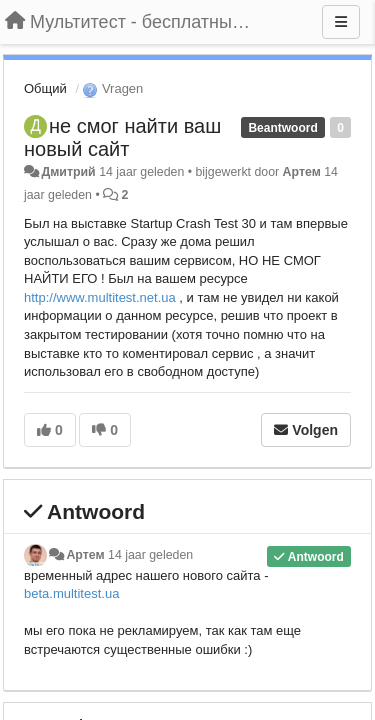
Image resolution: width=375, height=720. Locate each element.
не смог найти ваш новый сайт (122, 137)
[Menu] (341, 22)
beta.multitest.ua (71, 593)
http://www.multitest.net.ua (100, 297)
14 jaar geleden (150, 555)
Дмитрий (68, 172)
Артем (302, 172)
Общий (45, 88)
